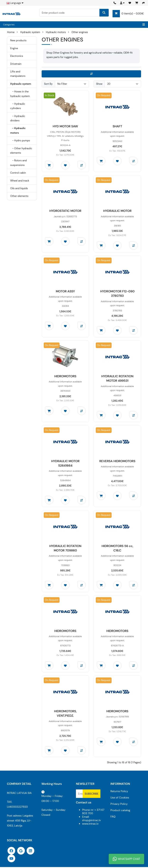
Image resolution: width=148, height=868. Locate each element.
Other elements (19, 196)
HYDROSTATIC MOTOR (65, 211)
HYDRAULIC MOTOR (117, 211)
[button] (122, 3)
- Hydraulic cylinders (18, 106)
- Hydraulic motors (18, 130)
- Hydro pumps (20, 141)
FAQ (113, 817)
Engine (14, 48)
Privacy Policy (119, 805)
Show (99, 84)
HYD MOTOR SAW (65, 126)
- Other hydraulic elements (21, 151)
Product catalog (120, 811)
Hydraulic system (30, 32)
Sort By (48, 84)
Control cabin (18, 173)
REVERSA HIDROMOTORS (117, 461)
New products (18, 40)
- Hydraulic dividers (18, 118)
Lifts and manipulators (18, 74)
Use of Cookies (120, 798)
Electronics (17, 56)
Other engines (80, 32)
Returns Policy (119, 792)
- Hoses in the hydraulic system (20, 94)
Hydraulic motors (56, 32)
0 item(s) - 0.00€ (128, 14)
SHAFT (117, 126)
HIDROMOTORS (65, 377)
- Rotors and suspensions (18, 163)
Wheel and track (20, 181)
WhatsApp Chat (126, 859)
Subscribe (92, 795)
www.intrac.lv (90, 825)
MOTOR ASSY (65, 291)
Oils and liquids (19, 188)
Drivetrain (16, 64)
